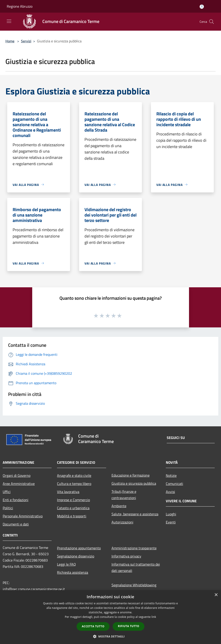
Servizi (26, 41)
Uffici (7, 492)
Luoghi (171, 514)
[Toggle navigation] (9, 21)
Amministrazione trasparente (134, 548)
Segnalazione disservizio (76, 556)
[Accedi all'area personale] (202, 7)
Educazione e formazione (131, 475)
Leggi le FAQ (66, 564)
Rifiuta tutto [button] (129, 626)
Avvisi (170, 492)
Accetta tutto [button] (93, 626)
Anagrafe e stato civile (74, 475)
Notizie (171, 475)
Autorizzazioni (122, 522)
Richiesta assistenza (73, 572)
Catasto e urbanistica (73, 508)
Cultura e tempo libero (74, 484)
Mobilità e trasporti (72, 516)
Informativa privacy (126, 556)
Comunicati (174, 484)
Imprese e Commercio (73, 500)
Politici (8, 508)
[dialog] (110, 617)
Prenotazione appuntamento (79, 548)
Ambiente (119, 506)
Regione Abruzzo (20, 6)
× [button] (216, 595)
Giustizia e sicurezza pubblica (134, 483)
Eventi (171, 522)
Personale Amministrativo (23, 516)
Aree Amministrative (19, 484)
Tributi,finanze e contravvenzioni (124, 495)
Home (10, 41)
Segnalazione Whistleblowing (134, 585)
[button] (111, 636)
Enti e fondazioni (16, 500)
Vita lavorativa (68, 492)
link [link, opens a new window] (154, 617)
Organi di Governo (17, 475)
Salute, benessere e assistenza (135, 514)
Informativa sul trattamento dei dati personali (136, 567)
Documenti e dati (16, 524)
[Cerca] (212, 22)
